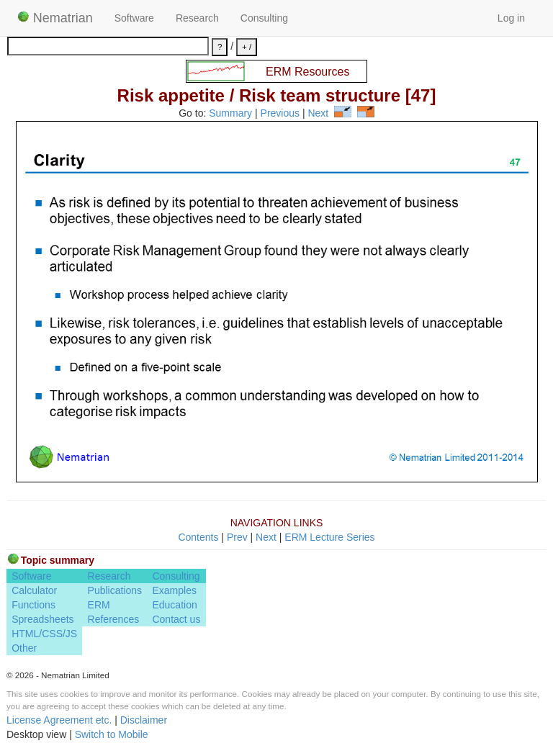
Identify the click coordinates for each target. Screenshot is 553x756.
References (114, 619)
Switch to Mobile (112, 734)
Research (197, 18)
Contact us (176, 619)
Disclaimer (144, 720)
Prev (237, 537)
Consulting (264, 18)
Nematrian (55, 18)
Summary (230, 114)
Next (318, 114)
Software (134, 18)
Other (24, 648)
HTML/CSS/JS (44, 634)
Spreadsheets (42, 619)
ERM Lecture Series (329, 537)
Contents (198, 537)
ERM (99, 605)
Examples (174, 590)
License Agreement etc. (59, 720)
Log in (511, 18)
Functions (33, 605)
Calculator (34, 590)
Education (174, 605)
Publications (115, 590)
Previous (280, 114)
